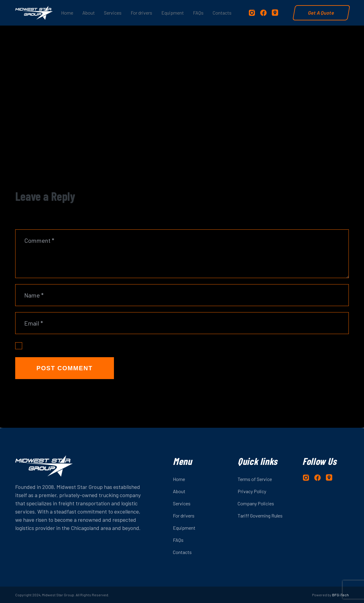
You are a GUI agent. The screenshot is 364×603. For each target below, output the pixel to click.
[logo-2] (34, 13)
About (179, 491)
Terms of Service (255, 479)
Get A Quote (321, 13)
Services (182, 503)
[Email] (182, 323)
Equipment (184, 528)
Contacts (182, 552)
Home (179, 479)
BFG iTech (340, 595)
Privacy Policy (252, 491)
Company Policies (256, 503)
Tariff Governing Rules (260, 516)
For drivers (184, 516)
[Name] (182, 295)
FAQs (178, 540)
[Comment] (182, 254)
